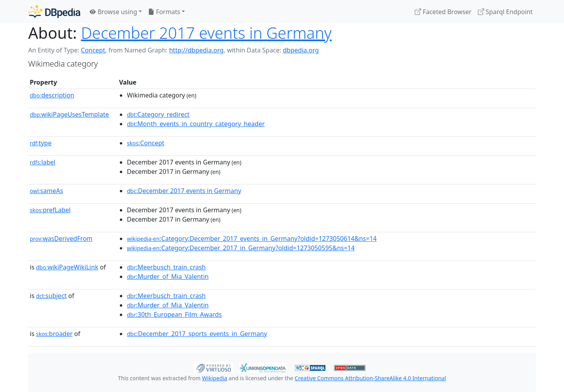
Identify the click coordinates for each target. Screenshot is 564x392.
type (41, 143)
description (52, 95)
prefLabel (50, 210)
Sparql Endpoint (505, 12)
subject (51, 296)
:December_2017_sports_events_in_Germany (197, 334)
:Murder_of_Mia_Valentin (168, 276)
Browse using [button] (113, 12)
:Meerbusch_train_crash (166, 267)
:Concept (146, 143)
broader (54, 334)
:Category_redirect (158, 114)
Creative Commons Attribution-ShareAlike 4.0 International (370, 378)
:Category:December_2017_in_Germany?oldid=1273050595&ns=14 (241, 248)
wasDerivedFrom (61, 238)
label (43, 162)
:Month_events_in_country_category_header (196, 124)
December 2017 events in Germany (206, 33)
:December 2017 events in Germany (184, 191)
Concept (93, 50)
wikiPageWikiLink (67, 267)
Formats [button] (164, 12)
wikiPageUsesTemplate (69, 114)
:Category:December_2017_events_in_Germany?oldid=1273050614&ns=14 (252, 238)
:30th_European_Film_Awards (174, 314)
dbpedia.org (301, 50)
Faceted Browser (443, 12)
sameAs (46, 191)
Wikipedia (215, 378)
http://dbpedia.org (196, 50)
